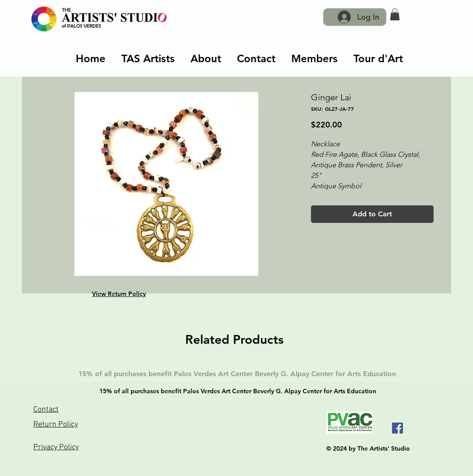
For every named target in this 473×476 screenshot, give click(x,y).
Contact (46, 410)
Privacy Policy (56, 447)
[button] (395, 14)
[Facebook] (397, 428)
